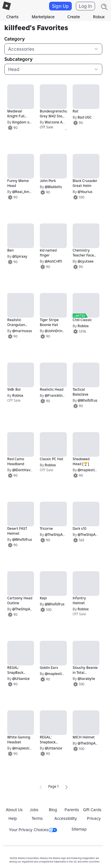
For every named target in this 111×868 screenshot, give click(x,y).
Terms (37, 818)
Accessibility (66, 818)
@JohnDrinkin (56, 331)
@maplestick (88, 470)
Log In (85, 6)
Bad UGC (85, 117)
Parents (72, 810)
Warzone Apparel (59, 122)
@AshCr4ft (53, 261)
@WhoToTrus (87, 400)
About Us (14, 810)
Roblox (83, 326)
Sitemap (79, 829)
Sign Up (60, 6)
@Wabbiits (53, 187)
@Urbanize (21, 679)
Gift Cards (92, 810)
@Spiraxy (20, 256)
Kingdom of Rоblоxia (29, 122)
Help (13, 818)
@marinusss (22, 331)
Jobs (34, 810)
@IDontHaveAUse (26, 470)
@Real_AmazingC (26, 192)
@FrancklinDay (57, 395)
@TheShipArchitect (60, 535)
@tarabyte (86, 679)
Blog (53, 810)
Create (74, 17)
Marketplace (43, 17)
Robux (99, 17)
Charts (12, 17)
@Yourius (85, 192)
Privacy (94, 818)
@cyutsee (86, 261)
